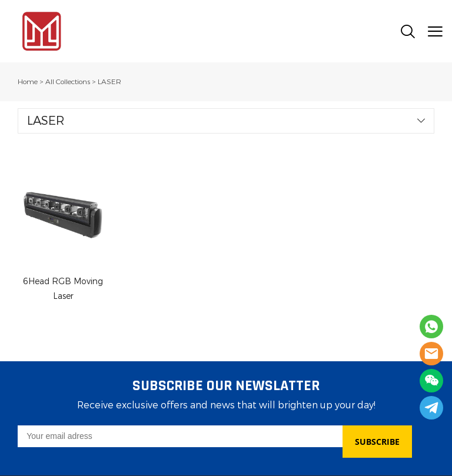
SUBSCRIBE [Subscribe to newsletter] (377, 442)
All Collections (68, 82)
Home (28, 82)
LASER (109, 82)
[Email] (180, 436)
